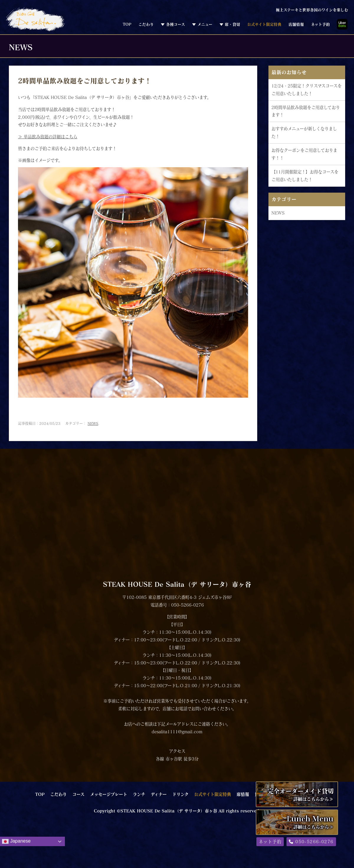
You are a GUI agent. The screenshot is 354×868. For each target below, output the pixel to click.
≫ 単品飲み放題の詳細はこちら (48, 137)
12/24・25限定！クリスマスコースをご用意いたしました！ (307, 90)
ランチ (139, 794)
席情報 (243, 794)
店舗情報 (296, 24)
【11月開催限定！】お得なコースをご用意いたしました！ (305, 176)
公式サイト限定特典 (264, 24)
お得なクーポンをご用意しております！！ (304, 154)
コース (78, 794)
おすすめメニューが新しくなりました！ (304, 133)
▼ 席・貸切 (230, 24)
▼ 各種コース (173, 24)
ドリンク (180, 794)
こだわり (146, 24)
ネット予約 (320, 24)
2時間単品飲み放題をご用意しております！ (306, 111)
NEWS (93, 423)
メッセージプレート (109, 794)
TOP (127, 24)
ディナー (159, 794)
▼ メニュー (202, 24)
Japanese (16, 841)
